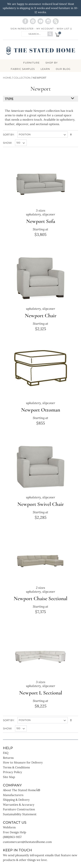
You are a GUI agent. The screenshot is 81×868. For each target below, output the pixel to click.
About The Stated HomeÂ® (22, 790)
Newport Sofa (41, 221)
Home (7, 78)
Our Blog (63, 69)
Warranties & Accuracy (19, 805)
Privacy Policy (12, 772)
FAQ (6, 753)
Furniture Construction (19, 809)
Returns (8, 758)
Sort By (8, 135)
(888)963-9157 (12, 837)
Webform (9, 827)
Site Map (9, 777)
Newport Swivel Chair (41, 504)
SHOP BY (52, 63)
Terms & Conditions (16, 767)
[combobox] (35, 34)
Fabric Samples (23, 69)
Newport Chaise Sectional (40, 599)
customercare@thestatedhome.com (27, 842)
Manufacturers (13, 795)
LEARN (45, 69)
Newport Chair (41, 316)
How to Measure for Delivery (23, 762)
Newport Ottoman (41, 410)
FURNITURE (31, 63)
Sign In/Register (22, 29)
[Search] (50, 34)
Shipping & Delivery (16, 800)
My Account (45, 29)
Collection (22, 78)
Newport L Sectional (41, 693)
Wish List (64, 29)
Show (7, 143)
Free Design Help (15, 832)
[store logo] (41, 51)
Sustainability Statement (20, 814)
